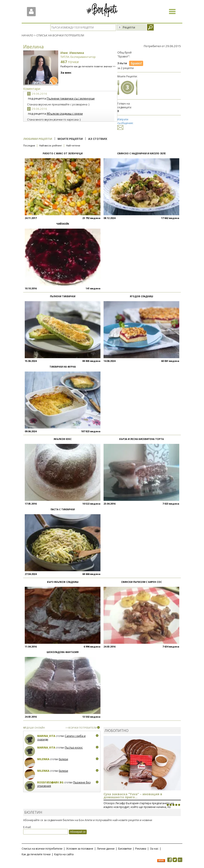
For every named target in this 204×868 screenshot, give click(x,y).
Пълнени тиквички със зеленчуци (71, 98)
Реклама (141, 849)
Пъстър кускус (74, 748)
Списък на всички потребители (42, 849)
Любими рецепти (38, 139)
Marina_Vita (46, 736)
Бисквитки (125, 849)
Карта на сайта (64, 854)
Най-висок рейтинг (51, 145)
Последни (29, 145)
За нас (154, 849)
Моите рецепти (70, 139)
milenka (43, 759)
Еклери (63, 759)
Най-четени (73, 145)
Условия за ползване (80, 849)
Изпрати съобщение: (125, 123)
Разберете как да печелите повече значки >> (88, 66)
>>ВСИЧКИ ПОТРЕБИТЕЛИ (81, 728)
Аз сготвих (98, 139)
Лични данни (106, 849)
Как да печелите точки (36, 854)
